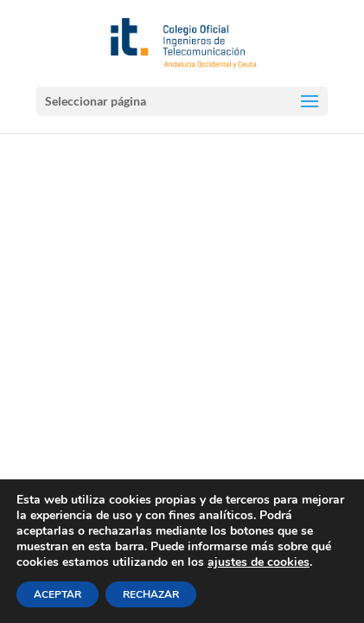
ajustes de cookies (259, 562)
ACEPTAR (57, 594)
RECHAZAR (151, 594)
